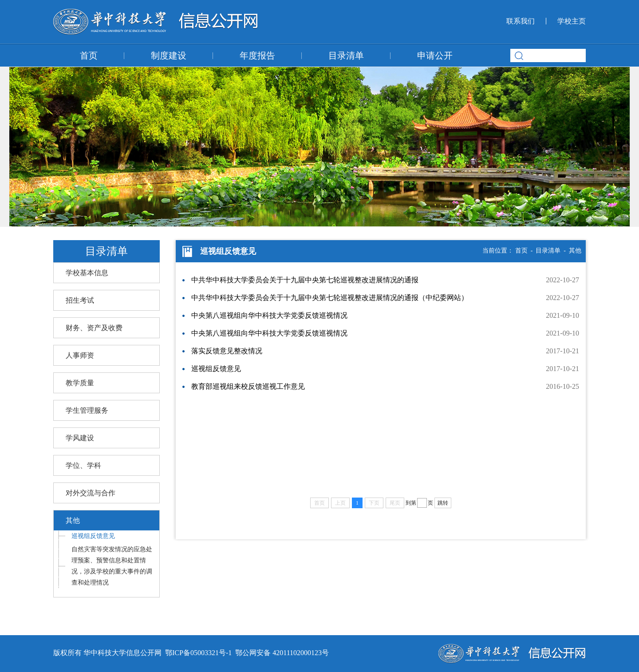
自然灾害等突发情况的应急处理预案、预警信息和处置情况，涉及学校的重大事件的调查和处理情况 (112, 566)
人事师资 (80, 355)
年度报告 (257, 55)
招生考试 (80, 300)
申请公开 (435, 55)
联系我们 (521, 21)
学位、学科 (83, 465)
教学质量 (80, 383)
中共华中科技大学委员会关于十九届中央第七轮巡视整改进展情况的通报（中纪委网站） (330, 298)
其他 (73, 520)
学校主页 (572, 21)
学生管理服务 (87, 410)
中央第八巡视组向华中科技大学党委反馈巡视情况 (269, 315)
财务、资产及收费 (94, 328)
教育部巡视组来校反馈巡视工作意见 (248, 386)
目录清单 (346, 55)
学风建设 (80, 438)
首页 (89, 55)
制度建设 (169, 55)
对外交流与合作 (91, 493)
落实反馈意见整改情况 (227, 351)
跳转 (443, 503)
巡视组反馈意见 (93, 536)
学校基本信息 (87, 273)
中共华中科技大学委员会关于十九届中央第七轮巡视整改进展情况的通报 (305, 280)
